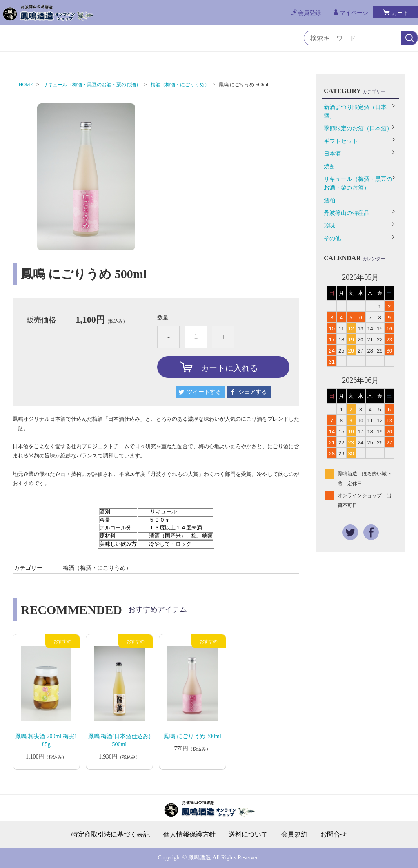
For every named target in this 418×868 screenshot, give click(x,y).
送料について (248, 835)
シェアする (253, 392)
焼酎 (329, 166)
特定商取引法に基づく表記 (111, 835)
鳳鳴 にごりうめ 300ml (192, 736)
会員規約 (294, 835)
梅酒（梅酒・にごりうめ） (180, 85)
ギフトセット (341, 141)
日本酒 (332, 154)
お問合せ (334, 835)
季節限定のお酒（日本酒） (358, 128)
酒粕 (329, 200)
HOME (26, 85)
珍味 (329, 226)
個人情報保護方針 (189, 835)
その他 (332, 238)
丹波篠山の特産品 (347, 213)
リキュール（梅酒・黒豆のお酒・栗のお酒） (92, 85)
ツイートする (204, 392)
